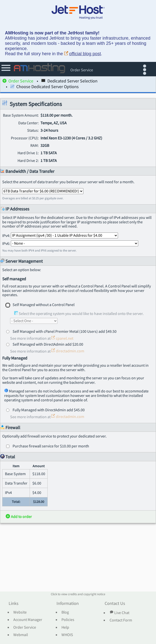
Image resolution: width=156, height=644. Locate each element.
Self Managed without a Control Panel (44, 305)
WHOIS (67, 635)
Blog (65, 612)
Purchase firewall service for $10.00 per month (51, 446)
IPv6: (70, 243)
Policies (68, 620)
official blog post (83, 54)
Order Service (18, 82)
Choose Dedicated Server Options (45, 87)
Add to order (19, 516)
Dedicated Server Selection (69, 82)
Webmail (21, 635)
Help (65, 627)
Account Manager (28, 620)
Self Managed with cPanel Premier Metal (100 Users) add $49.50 (65, 331)
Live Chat (119, 613)
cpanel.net (62, 338)
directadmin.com (68, 351)
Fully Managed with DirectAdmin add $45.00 (49, 410)
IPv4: (60, 235)
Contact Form (121, 620)
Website (20, 612)
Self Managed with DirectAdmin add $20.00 (48, 344)
